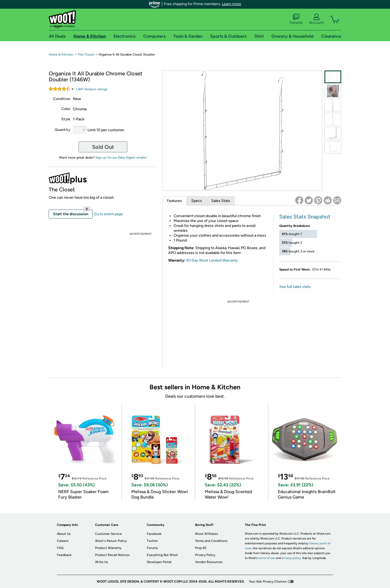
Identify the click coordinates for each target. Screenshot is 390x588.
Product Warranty (108, 548)
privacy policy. (291, 558)
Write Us (102, 562)
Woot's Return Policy (111, 541)
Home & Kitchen (61, 54)
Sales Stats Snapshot (305, 217)
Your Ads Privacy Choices (268, 581)
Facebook (154, 534)
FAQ (60, 548)
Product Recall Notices (112, 555)
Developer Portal (159, 562)
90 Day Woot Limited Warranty (212, 260)
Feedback (64, 555)
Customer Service (108, 534)
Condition (62, 99)
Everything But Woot (162, 555)
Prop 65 (201, 548)
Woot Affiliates (207, 534)
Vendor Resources (209, 562)
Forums (296, 19)
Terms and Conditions (211, 541)
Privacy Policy (205, 555)
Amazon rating (92, 89)
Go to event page (108, 214)
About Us (64, 534)
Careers (63, 541)
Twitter (152, 541)
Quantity (63, 130)
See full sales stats (295, 287)
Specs (197, 201)
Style (66, 119)
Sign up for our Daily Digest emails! (121, 158)
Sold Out (103, 147)
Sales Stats (221, 201)
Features (174, 201)
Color (66, 109)
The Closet (86, 54)
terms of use (267, 558)
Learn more (231, 4)
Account (316, 19)
